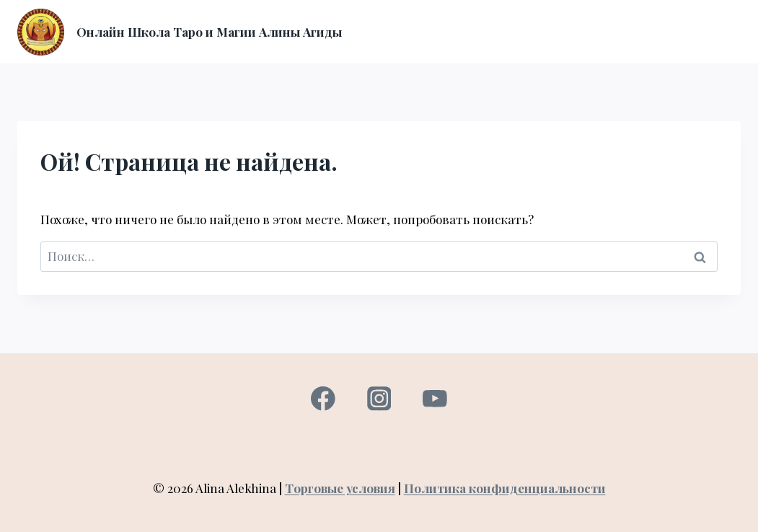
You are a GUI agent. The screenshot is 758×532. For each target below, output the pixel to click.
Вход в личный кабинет (617, 15)
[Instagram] (379, 399)
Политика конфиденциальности (505, 488)
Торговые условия (340, 488)
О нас (519, 15)
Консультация (458, 47)
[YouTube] (435, 399)
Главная (419, 15)
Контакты (636, 47)
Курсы (473, 15)
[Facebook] (323, 399)
